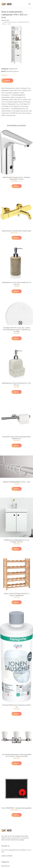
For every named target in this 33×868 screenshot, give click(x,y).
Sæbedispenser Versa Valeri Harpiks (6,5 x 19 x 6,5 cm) (17, 283)
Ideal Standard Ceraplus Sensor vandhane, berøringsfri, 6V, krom (16, 178)
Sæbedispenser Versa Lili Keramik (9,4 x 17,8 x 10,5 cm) (16, 384)
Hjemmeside (5, 20)
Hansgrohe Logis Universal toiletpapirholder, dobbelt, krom (16, 438)
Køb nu (7, 81)
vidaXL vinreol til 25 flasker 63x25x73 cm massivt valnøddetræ (17, 594)
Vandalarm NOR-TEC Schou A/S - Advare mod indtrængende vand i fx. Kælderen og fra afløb (16, 330)
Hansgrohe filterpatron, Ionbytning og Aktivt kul (16, 706)
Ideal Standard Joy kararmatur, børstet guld (16, 231)
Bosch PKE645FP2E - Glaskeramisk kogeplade (17, 808)
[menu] (30, 4)
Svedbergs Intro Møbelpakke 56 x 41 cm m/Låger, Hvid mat (17, 541)
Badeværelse (13, 69)
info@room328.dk (7, 856)
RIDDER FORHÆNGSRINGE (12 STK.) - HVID (17, 482)
